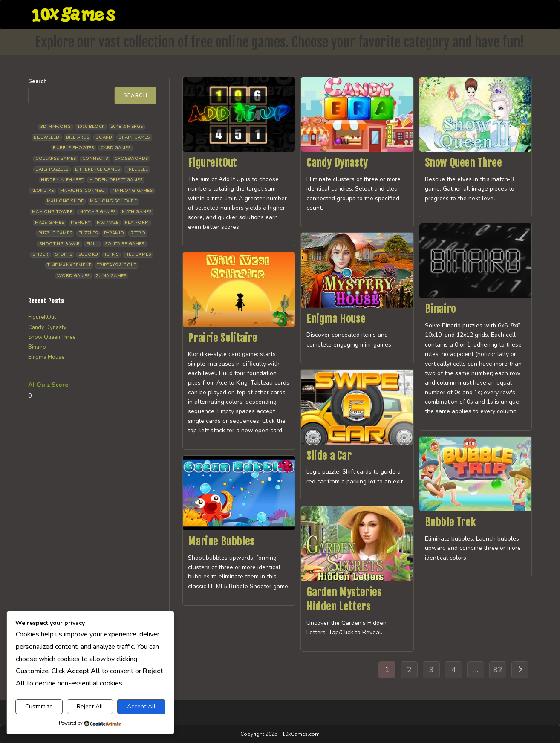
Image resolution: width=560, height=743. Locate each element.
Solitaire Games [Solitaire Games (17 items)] (125, 244)
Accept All (141, 707)
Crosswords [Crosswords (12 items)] (131, 159)
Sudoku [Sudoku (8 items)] (88, 254)
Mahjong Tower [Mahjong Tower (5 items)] (52, 212)
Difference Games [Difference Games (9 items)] (97, 169)
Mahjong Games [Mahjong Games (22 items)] (133, 191)
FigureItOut (212, 163)
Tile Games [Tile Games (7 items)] (138, 254)
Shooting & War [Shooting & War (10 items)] (60, 244)
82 (498, 670)
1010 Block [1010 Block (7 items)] (91, 127)
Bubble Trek (450, 522)
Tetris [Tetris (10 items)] (111, 254)
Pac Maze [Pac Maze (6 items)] (108, 223)
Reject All (90, 707)
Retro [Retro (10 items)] (138, 233)
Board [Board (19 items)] (104, 137)
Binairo (440, 309)
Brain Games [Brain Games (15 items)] (134, 137)
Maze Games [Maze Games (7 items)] (50, 223)
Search (38, 81)
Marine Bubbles (221, 541)
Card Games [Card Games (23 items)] (115, 148)
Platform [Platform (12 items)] (137, 223)
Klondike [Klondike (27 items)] (43, 191)
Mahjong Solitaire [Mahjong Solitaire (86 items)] (113, 201)
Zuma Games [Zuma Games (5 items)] (111, 276)
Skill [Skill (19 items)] (92, 244)
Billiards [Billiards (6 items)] (78, 137)
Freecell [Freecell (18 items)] (137, 169)
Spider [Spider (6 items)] (40, 254)
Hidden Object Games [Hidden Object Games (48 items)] (116, 180)
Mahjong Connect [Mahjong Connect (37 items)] (83, 191)
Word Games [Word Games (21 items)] (73, 276)
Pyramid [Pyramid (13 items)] (114, 233)
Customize (39, 707)
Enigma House (336, 319)
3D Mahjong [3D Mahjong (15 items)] (56, 127)
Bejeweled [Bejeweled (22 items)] (47, 137)
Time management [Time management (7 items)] (69, 265)
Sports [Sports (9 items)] (64, 254)
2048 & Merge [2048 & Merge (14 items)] (127, 127)
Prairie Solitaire (222, 338)
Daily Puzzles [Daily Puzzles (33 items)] (52, 169)
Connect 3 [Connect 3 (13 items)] (95, 159)
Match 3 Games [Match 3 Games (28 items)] (98, 212)
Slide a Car (329, 456)
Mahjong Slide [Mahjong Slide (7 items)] (65, 201)
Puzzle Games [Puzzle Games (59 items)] (55, 233)
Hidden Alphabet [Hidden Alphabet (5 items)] (62, 180)
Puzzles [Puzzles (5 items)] (88, 233)
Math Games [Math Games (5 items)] (137, 212)
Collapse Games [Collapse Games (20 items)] (56, 159)
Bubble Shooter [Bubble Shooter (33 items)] (74, 148)
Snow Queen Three (463, 163)
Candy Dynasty (337, 163)
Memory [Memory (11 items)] (81, 223)
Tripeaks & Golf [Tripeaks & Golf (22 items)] (117, 265)
